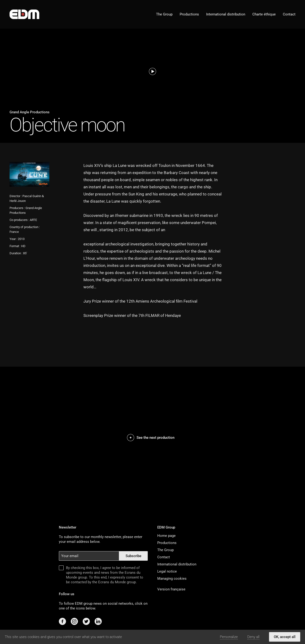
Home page (166, 536)
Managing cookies (172, 579)
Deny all (253, 637)
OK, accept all (285, 637)
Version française (171, 589)
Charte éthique (264, 14)
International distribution (226, 14)
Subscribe (133, 556)
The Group (164, 14)
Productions (189, 14)
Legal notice (167, 571)
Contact (289, 14)
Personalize (229, 637)
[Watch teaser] (152, 71)
